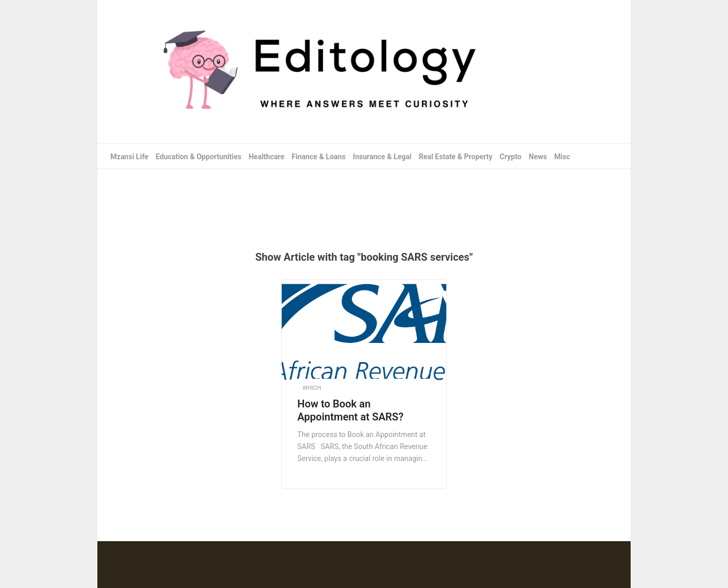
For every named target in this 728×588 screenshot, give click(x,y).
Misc (562, 157)
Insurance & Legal (382, 157)
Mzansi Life (129, 157)
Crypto (511, 157)
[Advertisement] (364, 203)
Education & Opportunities (199, 157)
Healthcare (266, 157)
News (538, 157)
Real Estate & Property (456, 157)
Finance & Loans (319, 157)
